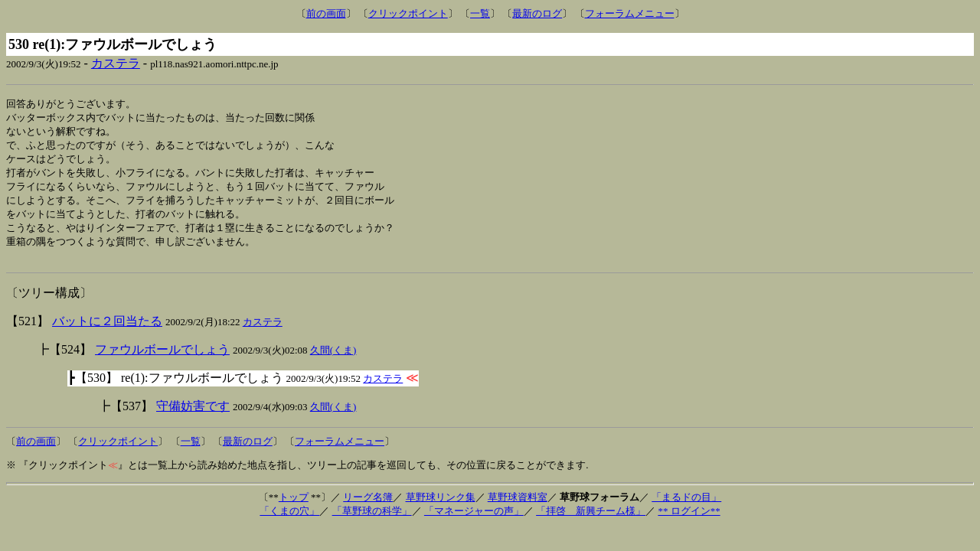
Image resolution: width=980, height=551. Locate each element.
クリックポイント (408, 13)
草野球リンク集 (441, 508)
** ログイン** (689, 522)
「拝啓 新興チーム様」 (591, 522)
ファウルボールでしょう (162, 360)
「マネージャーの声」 (474, 522)
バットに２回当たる (107, 332)
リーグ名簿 (368, 508)
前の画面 (326, 13)
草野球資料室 (518, 508)
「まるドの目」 (686, 508)
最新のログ (537, 13)
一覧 (480, 13)
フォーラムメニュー (630, 13)
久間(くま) (333, 361)
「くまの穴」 (289, 522)
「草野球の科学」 (372, 522)
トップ (294, 508)
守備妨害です (193, 417)
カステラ (116, 63)
